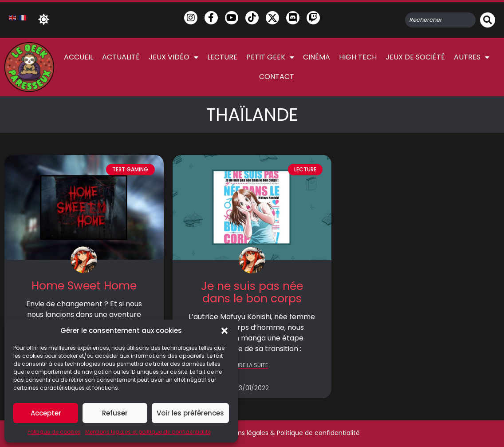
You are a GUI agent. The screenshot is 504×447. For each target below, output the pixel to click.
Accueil (79, 57)
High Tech (358, 57)
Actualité (121, 57)
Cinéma (317, 57)
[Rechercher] (488, 20)
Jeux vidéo (173, 57)
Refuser (115, 413)
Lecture (222, 57)
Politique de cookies (54, 432)
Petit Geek (270, 57)
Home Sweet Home (84, 286)
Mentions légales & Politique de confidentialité (288, 433)
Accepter (46, 413)
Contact (277, 77)
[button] (224, 331)
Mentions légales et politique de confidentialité (148, 432)
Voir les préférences (190, 413)
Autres (472, 57)
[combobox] (440, 20)
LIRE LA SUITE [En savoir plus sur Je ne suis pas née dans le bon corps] (252, 366)
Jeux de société (415, 57)
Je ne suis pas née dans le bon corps (252, 292)
